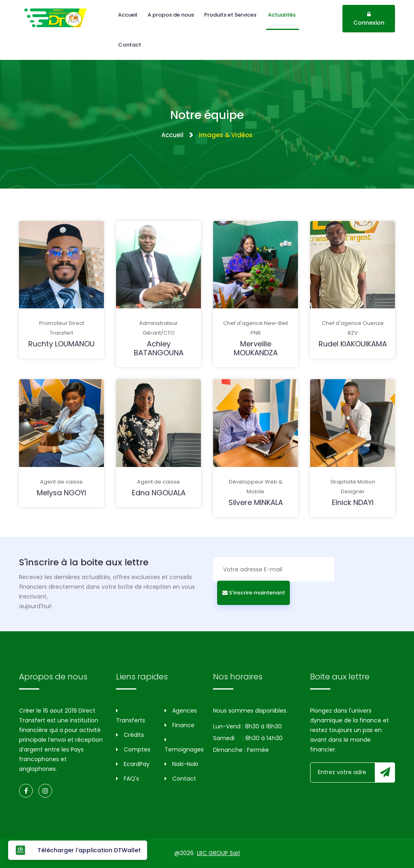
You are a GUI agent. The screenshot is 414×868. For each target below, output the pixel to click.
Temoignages (183, 745)
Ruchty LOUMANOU (61, 344)
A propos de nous (171, 15)
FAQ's (128, 779)
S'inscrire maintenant (254, 593)
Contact (130, 45)
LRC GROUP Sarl (218, 853)
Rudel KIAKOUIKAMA (353, 344)
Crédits (130, 735)
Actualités (282, 15)
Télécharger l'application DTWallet (78, 850)
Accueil (128, 15)
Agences (181, 711)
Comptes (133, 749)
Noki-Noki (181, 764)
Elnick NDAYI (353, 502)
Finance (180, 725)
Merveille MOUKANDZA (256, 348)
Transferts (131, 716)
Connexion (369, 19)
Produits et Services (231, 15)
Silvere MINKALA (256, 502)
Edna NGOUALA (159, 493)
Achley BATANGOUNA (159, 348)
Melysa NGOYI (61, 493)
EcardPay (133, 764)
